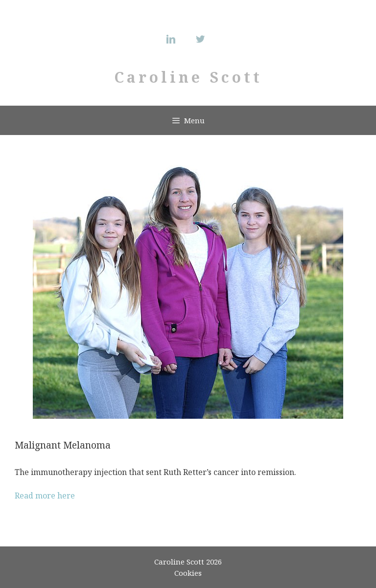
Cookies (188, 573)
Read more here (45, 496)
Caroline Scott (188, 77)
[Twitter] (203, 39)
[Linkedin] (173, 39)
